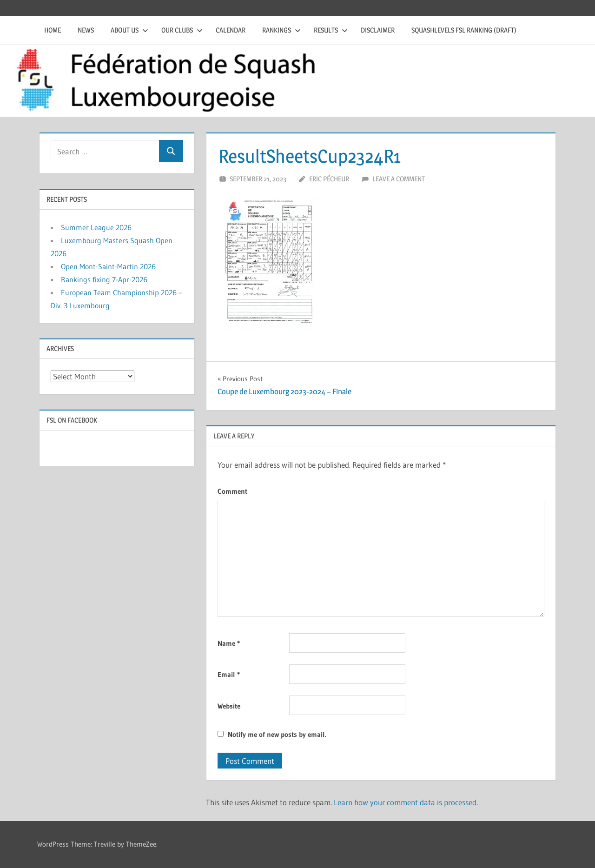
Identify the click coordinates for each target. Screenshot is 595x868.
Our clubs (182, 30)
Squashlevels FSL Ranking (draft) (464, 30)
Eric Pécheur (329, 179)
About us (129, 30)
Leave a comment (399, 179)
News (86, 30)
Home (53, 30)
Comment (232, 491)
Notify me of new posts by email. (277, 734)
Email (229, 674)
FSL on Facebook (72, 420)
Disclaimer (378, 30)
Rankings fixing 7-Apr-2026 (104, 279)
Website (229, 706)
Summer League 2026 (96, 227)
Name (229, 643)
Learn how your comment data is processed (405, 802)
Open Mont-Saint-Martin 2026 (108, 266)
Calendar (231, 30)
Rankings (281, 30)
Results (331, 30)
